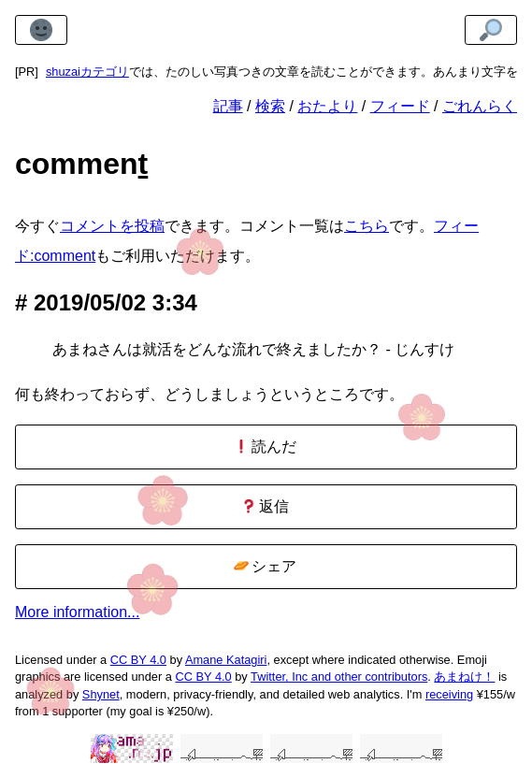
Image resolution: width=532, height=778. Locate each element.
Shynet (101, 694)
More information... (77, 612)
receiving (449, 694)
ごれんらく (480, 106)
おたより (327, 106)
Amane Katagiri (226, 660)
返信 (265, 506)
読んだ (265, 447)
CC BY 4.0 (138, 660)
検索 (270, 106)
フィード (400, 106)
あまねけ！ (464, 677)
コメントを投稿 (112, 226)
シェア (265, 566)
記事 (228, 106)
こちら (367, 226)
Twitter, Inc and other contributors (339, 677)
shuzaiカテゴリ (87, 72)
